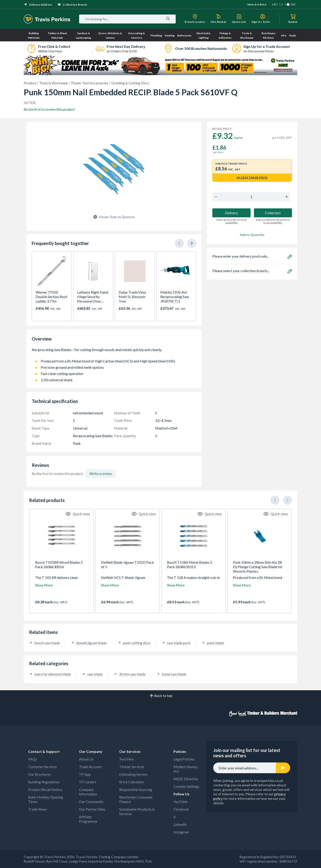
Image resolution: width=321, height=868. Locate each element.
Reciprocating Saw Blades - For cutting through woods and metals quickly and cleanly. (114, 352)
